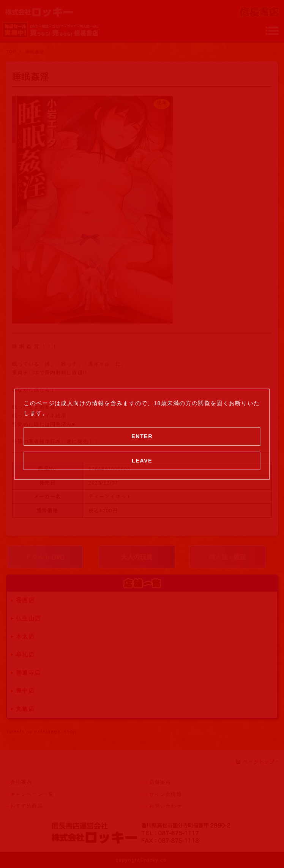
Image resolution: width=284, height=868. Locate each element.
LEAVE (142, 460)
